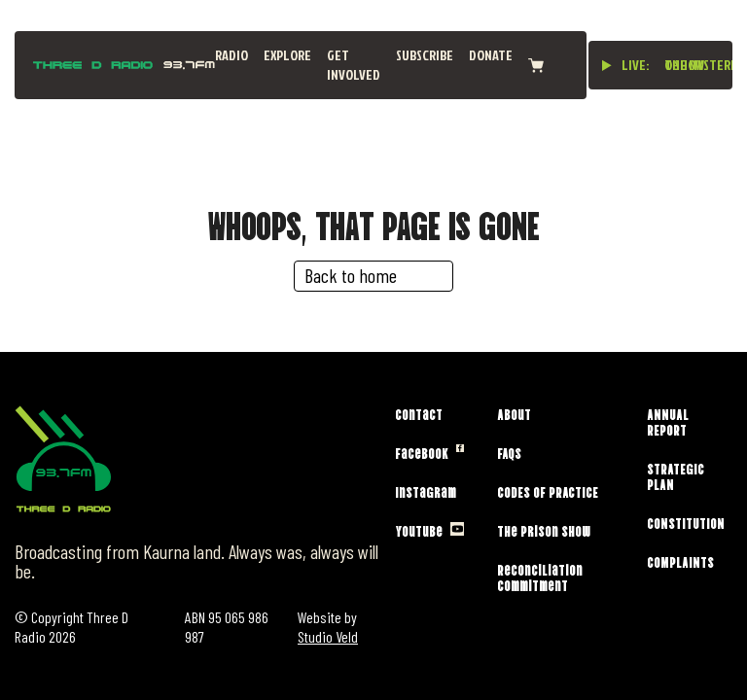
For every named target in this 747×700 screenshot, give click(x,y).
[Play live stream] (607, 65)
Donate (491, 55)
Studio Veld (328, 636)
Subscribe (425, 55)
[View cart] (536, 66)
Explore (287, 55)
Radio (231, 55)
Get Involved (354, 65)
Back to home (351, 275)
